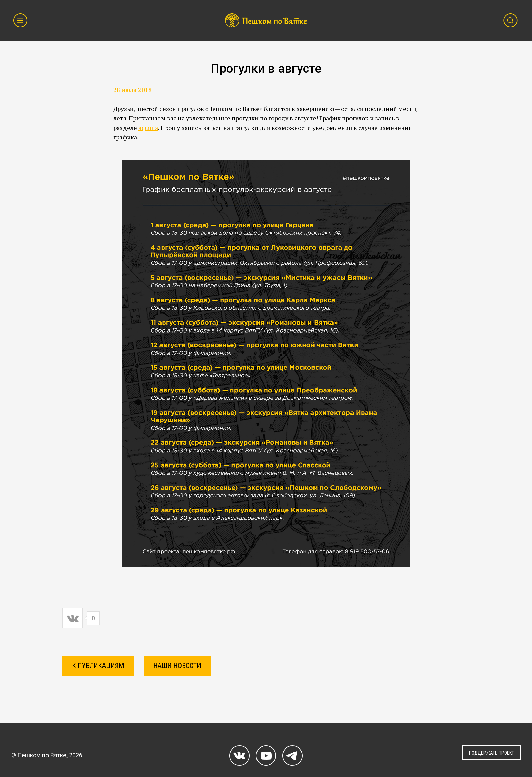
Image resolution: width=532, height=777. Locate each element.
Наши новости (177, 666)
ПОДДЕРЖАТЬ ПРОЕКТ (491, 753)
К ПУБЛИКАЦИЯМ (98, 666)
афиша (148, 128)
